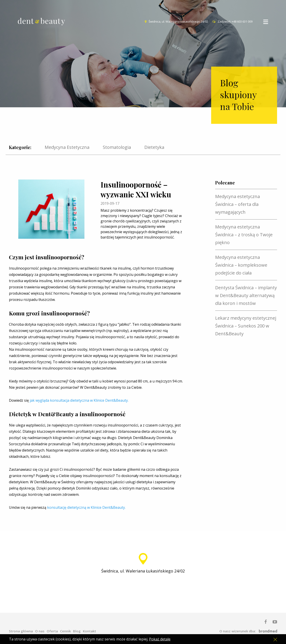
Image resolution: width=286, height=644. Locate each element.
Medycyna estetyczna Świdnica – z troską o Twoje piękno (244, 235)
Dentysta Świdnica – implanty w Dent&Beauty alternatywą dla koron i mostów (246, 295)
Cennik (65, 631)
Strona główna (21, 631)
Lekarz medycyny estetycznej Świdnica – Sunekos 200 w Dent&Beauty (246, 326)
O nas (40, 631)
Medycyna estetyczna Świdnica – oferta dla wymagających (238, 204)
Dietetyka (154, 148)
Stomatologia (117, 148)
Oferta (52, 631)
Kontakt (89, 631)
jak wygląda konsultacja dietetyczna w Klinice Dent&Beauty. (79, 400)
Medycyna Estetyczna (67, 148)
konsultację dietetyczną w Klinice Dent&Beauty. (86, 507)
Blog (77, 631)
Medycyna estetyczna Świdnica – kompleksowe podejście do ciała (241, 265)
